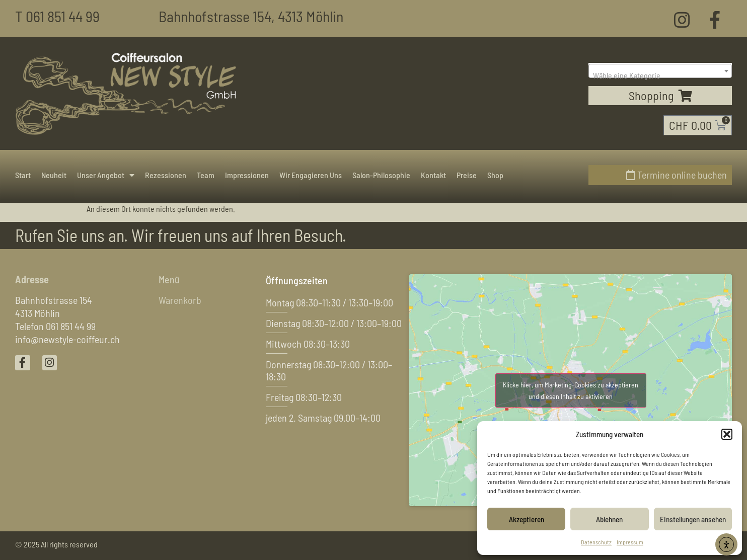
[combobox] (660, 71)
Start (23, 175)
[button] (727, 434)
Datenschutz (596, 542)
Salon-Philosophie (381, 175)
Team (206, 175)
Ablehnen (609, 519)
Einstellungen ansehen (693, 519)
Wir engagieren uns (311, 175)
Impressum (630, 542)
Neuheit (54, 175)
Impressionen (247, 175)
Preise (467, 175)
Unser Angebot (106, 175)
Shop (495, 175)
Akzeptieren (527, 519)
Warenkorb (180, 300)
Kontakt (433, 175)
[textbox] (660, 75)
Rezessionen (166, 175)
